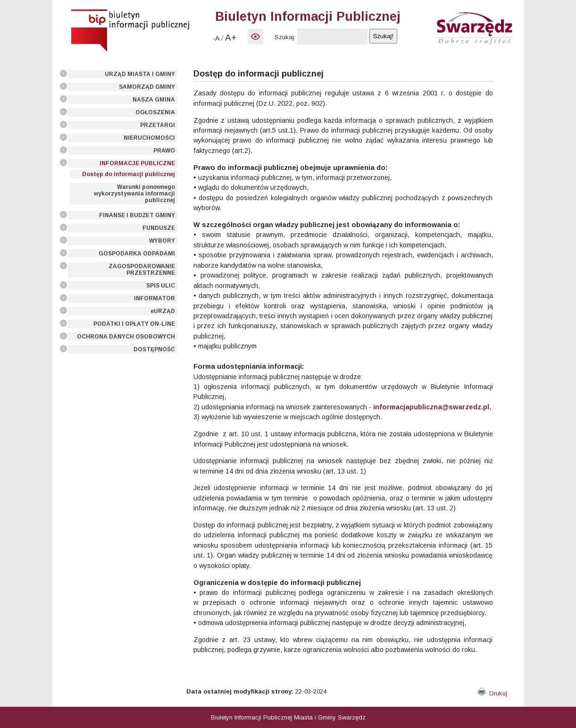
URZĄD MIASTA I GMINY (140, 74)
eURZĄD (163, 311)
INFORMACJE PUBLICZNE (137, 163)
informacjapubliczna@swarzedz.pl (431, 407)
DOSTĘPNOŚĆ (154, 349)
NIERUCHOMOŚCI (149, 138)
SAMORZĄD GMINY (147, 87)
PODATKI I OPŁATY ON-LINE (134, 324)
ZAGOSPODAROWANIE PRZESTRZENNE (142, 270)
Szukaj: (285, 37)
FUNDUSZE (159, 228)
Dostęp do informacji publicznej (129, 174)
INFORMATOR (154, 298)
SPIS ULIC (161, 286)
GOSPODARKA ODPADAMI (137, 254)
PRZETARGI (158, 125)
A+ (231, 38)
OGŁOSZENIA (155, 112)
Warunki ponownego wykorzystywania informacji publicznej (134, 194)
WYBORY (162, 241)
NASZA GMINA (154, 100)
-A (216, 38)
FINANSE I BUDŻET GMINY (137, 215)
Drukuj (493, 693)
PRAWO (164, 151)
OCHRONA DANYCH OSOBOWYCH (126, 337)
